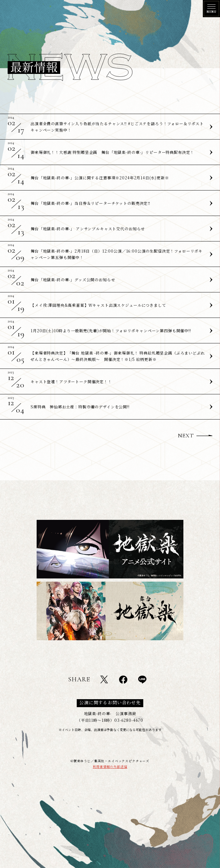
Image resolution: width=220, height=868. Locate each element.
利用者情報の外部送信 (110, 767)
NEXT (186, 435)
